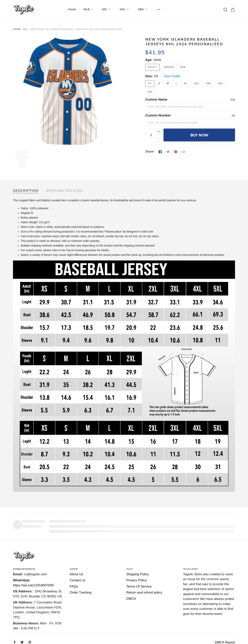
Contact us (78, 554)
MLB (89, 9)
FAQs (74, 560)
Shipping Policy (138, 548)
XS (156, 76)
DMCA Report (225, 616)
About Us (77, 548)
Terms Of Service (139, 560)
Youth (169, 67)
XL (186, 83)
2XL (197, 83)
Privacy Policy (137, 554)
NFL (107, 9)
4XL (221, 83)
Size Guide (172, 76)
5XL (151, 92)
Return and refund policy (144, 566)
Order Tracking (81, 566)
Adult (157, 60)
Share (150, 151)
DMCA (131, 572)
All (26, 29)
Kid (183, 67)
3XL (209, 83)
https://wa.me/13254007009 (33, 559)
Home (72, 9)
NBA (143, 9)
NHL (125, 9)
